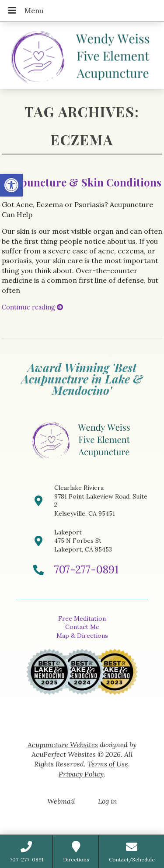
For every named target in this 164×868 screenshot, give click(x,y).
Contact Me (82, 627)
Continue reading (32, 307)
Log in (108, 801)
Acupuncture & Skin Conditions (82, 182)
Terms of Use (108, 764)
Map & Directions (82, 636)
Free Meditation (82, 618)
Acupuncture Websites (63, 745)
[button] (11, 185)
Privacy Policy (81, 774)
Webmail (61, 801)
